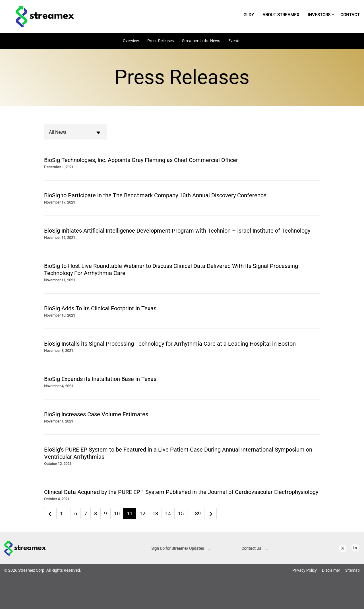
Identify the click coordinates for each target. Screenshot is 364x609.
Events (234, 41)
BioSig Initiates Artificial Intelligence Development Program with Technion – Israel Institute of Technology (177, 231)
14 (168, 513)
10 (117, 513)
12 (142, 513)
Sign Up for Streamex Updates (178, 548)
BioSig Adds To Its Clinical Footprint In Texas (100, 308)
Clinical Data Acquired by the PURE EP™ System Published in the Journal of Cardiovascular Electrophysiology (181, 492)
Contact (350, 15)
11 (130, 513)
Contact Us (251, 548)
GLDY (249, 15)
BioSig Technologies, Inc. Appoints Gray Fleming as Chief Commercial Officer (141, 160)
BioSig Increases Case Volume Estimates (96, 414)
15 (181, 513)
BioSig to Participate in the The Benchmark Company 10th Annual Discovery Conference (155, 195)
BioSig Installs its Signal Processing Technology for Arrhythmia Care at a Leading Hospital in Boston (170, 344)
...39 (196, 513)
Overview (131, 41)
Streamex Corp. (32, 570)
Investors (319, 15)
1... (64, 513)
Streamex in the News (201, 41)
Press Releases (161, 41)
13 (155, 513)
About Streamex (281, 15)
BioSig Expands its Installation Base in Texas (100, 379)
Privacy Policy (305, 570)
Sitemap (352, 570)
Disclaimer (331, 570)
